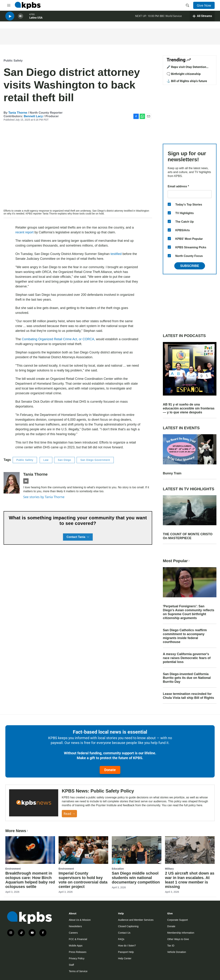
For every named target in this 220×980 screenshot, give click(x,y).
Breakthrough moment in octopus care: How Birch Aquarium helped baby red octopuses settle (30, 880)
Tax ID (171, 946)
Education (118, 869)
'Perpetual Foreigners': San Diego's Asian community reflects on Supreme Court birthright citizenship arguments (189, 612)
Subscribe (190, 266)
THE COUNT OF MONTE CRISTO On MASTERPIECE (188, 536)
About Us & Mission (80, 920)
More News (17, 831)
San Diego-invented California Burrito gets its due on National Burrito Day (187, 678)
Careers (73, 933)
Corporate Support (178, 920)
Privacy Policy (77, 958)
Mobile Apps (76, 946)
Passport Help (126, 952)
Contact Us (124, 933)
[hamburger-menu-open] (9, 5)
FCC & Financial (78, 939)
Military (169, 869)
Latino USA (36, 19)
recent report (25, 232)
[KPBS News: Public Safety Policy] (34, 803)
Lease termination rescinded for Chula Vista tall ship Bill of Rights (188, 696)
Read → (69, 814)
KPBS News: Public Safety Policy (98, 791)
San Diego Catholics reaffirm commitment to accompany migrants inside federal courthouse (185, 636)
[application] (78, 167)
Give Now (204, 5)
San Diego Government (95, 460)
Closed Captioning (128, 926)
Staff (72, 965)
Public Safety (13, 61)
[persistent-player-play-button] (10, 18)
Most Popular (177, 561)
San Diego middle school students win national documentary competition (136, 878)
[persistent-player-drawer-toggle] (202, 18)
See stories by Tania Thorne (44, 497)
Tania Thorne (18, 113)
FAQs (121, 939)
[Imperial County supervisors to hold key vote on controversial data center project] (83, 850)
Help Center (125, 958)
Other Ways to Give (178, 939)
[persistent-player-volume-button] (21, 18)
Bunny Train (172, 473)
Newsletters (75, 926)
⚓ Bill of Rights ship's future (187, 81)
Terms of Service (78, 971)
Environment (13, 869)
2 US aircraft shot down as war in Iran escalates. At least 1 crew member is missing (190, 880)
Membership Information (181, 933)
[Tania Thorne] (12, 483)
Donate (110, 770)
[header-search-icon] (187, 5)
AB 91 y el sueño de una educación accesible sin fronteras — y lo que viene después (189, 408)
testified (116, 254)
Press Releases (78, 952)
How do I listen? (127, 946)
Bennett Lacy (33, 116)
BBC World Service (171, 18)
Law (46, 460)
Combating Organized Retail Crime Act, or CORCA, (58, 339)
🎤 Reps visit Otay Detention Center (186, 69)
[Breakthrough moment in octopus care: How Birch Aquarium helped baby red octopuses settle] (30, 850)
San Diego (64, 460)
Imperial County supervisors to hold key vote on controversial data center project (83, 880)
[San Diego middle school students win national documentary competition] (137, 850)
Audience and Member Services (136, 920)
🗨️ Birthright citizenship (184, 74)
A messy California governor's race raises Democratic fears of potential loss (187, 658)
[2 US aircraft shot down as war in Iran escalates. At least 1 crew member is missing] (190, 850)
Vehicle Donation (177, 952)
